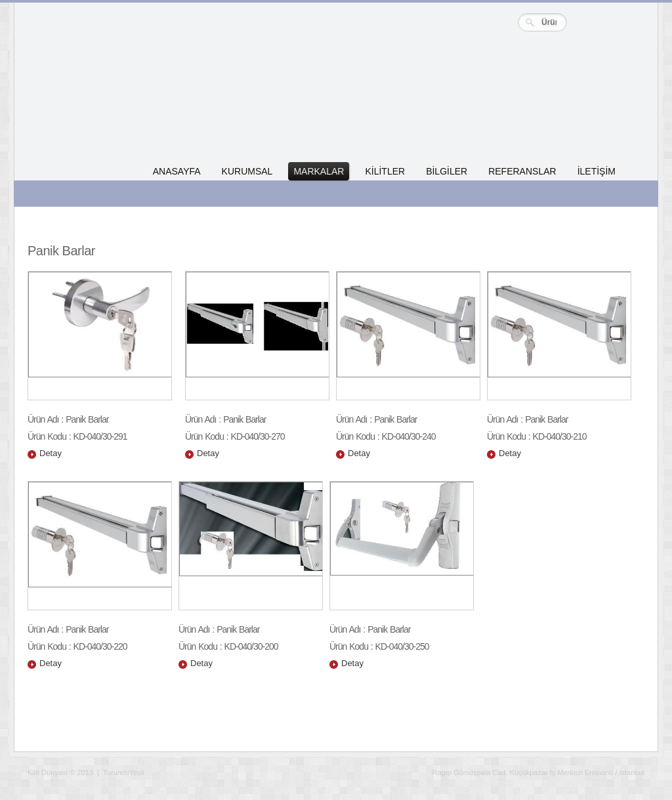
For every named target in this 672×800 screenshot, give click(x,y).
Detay (51, 453)
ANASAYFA (177, 171)
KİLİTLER (385, 171)
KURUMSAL (247, 171)
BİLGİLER (447, 171)
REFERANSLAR (522, 171)
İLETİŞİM (597, 171)
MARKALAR (319, 171)
